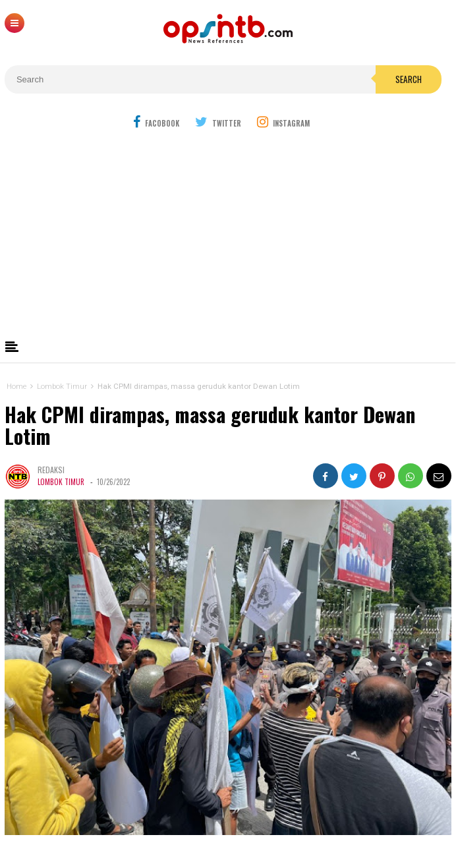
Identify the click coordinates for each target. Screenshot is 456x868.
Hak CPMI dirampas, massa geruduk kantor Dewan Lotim (210, 425)
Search (409, 79)
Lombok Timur (61, 482)
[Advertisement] (228, 236)
